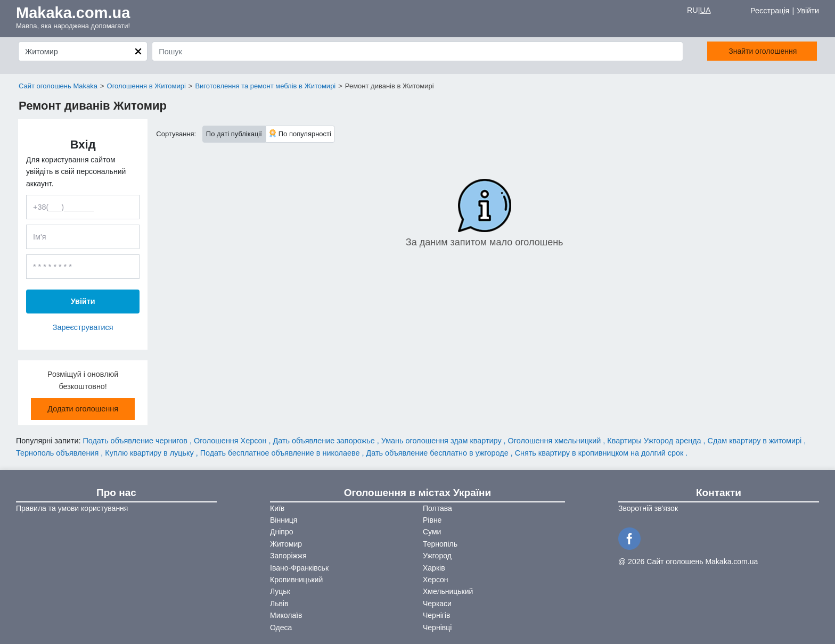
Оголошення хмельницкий (556, 441)
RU (693, 10)
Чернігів (436, 615)
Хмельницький (448, 591)
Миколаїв (286, 615)
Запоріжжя (288, 556)
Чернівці (437, 628)
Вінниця (284, 520)
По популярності (300, 133)
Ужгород (437, 556)
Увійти (808, 11)
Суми (432, 532)
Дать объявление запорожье (325, 441)
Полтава (437, 508)
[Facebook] (631, 538)
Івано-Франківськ (299, 568)
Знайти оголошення (755, 51)
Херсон (436, 580)
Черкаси (437, 604)
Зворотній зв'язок (648, 508)
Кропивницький (296, 580)
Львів (279, 604)
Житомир (286, 544)
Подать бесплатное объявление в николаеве (281, 453)
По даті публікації (234, 134)
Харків (434, 568)
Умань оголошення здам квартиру (443, 441)
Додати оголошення (83, 409)
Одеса (281, 628)
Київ (277, 508)
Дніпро (281, 532)
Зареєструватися (83, 327)
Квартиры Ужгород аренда (655, 441)
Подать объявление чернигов (136, 441)
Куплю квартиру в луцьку (150, 453)
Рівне (432, 520)
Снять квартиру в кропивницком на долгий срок (600, 453)
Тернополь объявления (58, 453)
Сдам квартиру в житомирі (756, 441)
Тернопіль (440, 544)
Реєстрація (770, 11)
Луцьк (280, 591)
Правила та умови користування (72, 508)
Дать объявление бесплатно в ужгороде (439, 453)
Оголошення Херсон (231, 441)
